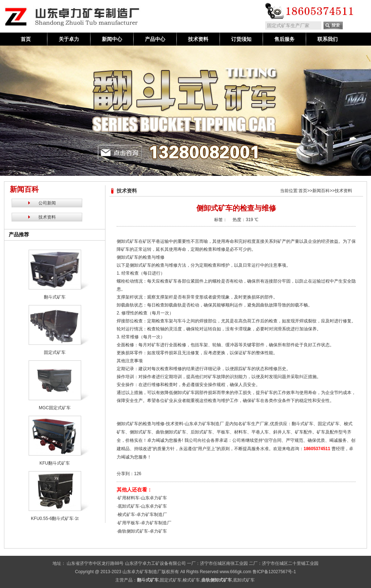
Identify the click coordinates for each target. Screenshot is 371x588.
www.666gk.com (235, 572)
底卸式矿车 (244, 580)
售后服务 (284, 39)
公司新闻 (47, 203)
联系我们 (328, 39)
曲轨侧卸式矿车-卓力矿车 (142, 531)
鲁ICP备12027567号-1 (274, 572)
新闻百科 (321, 191)
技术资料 (198, 39)
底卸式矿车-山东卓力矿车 (142, 506)
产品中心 (155, 39)
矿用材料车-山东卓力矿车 (142, 498)
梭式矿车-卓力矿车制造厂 (142, 515)
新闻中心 (112, 39)
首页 (26, 39)
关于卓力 (69, 39)
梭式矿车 (191, 580)
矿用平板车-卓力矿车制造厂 (145, 523)
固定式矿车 (171, 580)
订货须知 (241, 39)
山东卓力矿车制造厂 (142, 572)
